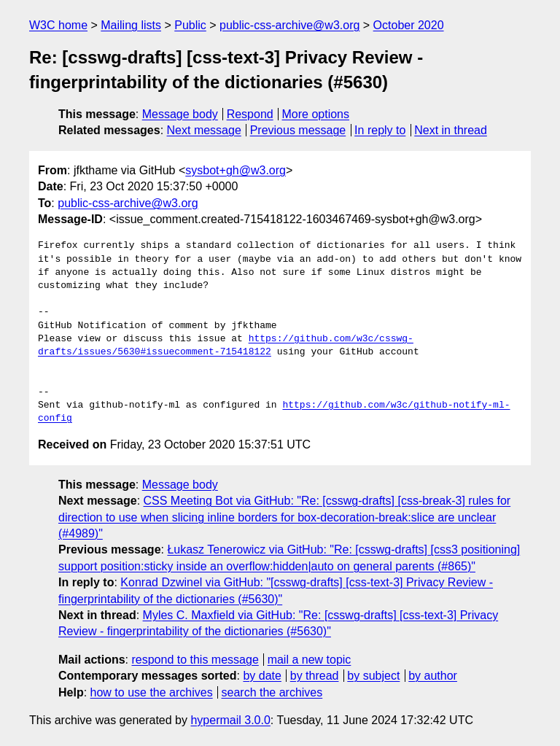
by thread (315, 676)
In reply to (380, 130)
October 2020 (409, 25)
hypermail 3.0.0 (230, 720)
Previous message (298, 130)
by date (262, 676)
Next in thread (451, 130)
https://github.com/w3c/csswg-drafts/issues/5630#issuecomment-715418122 (226, 346)
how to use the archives (152, 692)
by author (433, 676)
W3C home (58, 25)
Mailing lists (131, 25)
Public (190, 25)
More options (316, 114)
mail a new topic (310, 660)
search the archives (272, 692)
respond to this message (195, 660)
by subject (373, 676)
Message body (180, 114)
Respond (250, 114)
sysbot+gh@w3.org (236, 170)
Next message (204, 130)
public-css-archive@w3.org (289, 25)
